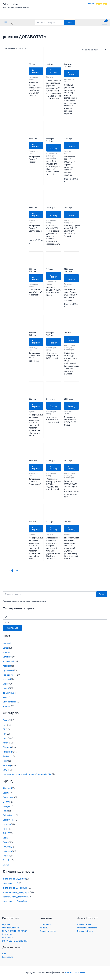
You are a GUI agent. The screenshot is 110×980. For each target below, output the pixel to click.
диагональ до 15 (10, 885)
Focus (5, 813)
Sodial (5, 840)
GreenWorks (9, 822)
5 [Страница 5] (16, 573)
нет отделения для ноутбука (16, 899)
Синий (6, 690)
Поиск (70, 22)
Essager (6, 808)
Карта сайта (8, 957)
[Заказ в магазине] (93, 50)
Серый (6, 686)
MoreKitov (11, 4)
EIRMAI (6, 804)
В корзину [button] (36, 71)
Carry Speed (8, 799)
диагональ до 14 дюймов (14, 881)
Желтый (7, 654)
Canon (6, 722)
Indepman (7, 853)
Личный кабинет (85, 924)
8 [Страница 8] (20, 573)
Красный (7, 668)
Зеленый (7, 659)
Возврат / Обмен (85, 931)
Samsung (7, 767)
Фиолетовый (9, 695)
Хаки (5, 699)
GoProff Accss (9, 817)
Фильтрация (12, 630)
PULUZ (6, 862)
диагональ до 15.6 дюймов (15, 903)
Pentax (6, 758)
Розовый (7, 681)
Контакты (44, 928)
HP (4, 736)
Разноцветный (9, 677)
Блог (4, 954)
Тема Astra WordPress (75, 972)
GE (4, 731)
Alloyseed (7, 790)
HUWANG (7, 849)
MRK (5, 831)
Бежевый (7, 645)
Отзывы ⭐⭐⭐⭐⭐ (98, 4)
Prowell (6, 858)
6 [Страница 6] (18, 573)
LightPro (7, 826)
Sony (5, 772)
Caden (6, 844)
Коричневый (8, 663)
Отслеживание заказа (87, 928)
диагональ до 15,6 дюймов (15, 890)
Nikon (5, 745)
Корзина (6, 924)
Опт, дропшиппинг (11, 928)
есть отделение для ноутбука (16, 894)
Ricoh (5, 763)
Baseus (6, 795)
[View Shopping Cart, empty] (105, 22)
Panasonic (7, 754)
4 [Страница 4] (15, 573)
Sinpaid (6, 867)
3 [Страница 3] (14, 573)
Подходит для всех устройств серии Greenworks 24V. (27, 776)
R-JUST (6, 835)
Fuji (4, 727)
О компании (45, 924)
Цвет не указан (10, 704)
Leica (5, 740)
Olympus (7, 749)
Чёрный (6, 708)
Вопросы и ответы (48, 931)
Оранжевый (8, 672)
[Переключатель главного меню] (6, 22)
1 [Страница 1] (11, 573)
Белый (6, 650)
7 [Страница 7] (19, 573)
